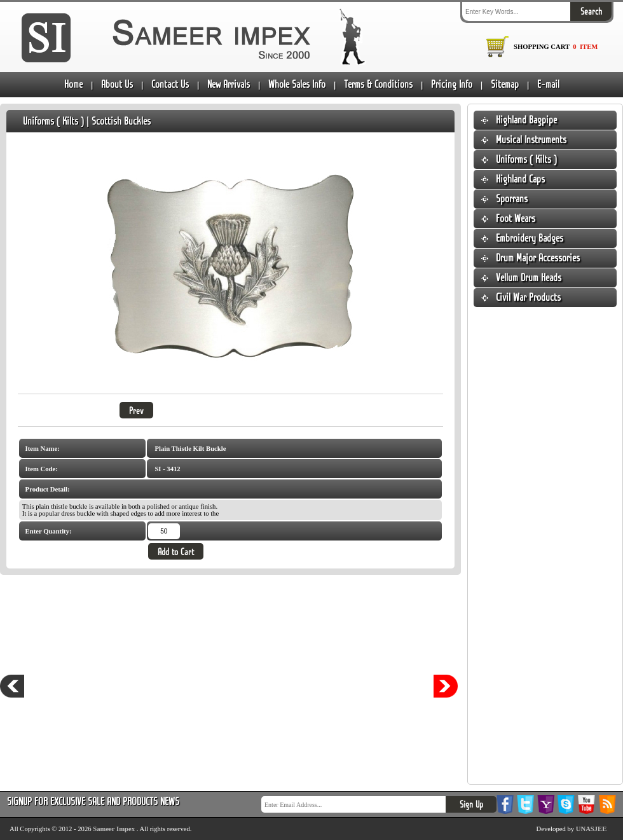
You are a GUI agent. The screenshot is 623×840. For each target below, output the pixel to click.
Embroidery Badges (530, 238)
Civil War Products (528, 297)
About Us (117, 84)
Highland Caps (520, 179)
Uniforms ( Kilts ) (526, 159)
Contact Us (170, 84)
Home (73, 84)
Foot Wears (516, 218)
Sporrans (512, 199)
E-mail (548, 84)
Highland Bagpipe (526, 120)
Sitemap (505, 84)
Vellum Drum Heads (529, 278)
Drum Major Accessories (538, 258)
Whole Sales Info (297, 84)
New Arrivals (229, 84)
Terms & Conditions (378, 84)
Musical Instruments (531, 140)
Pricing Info (452, 84)
